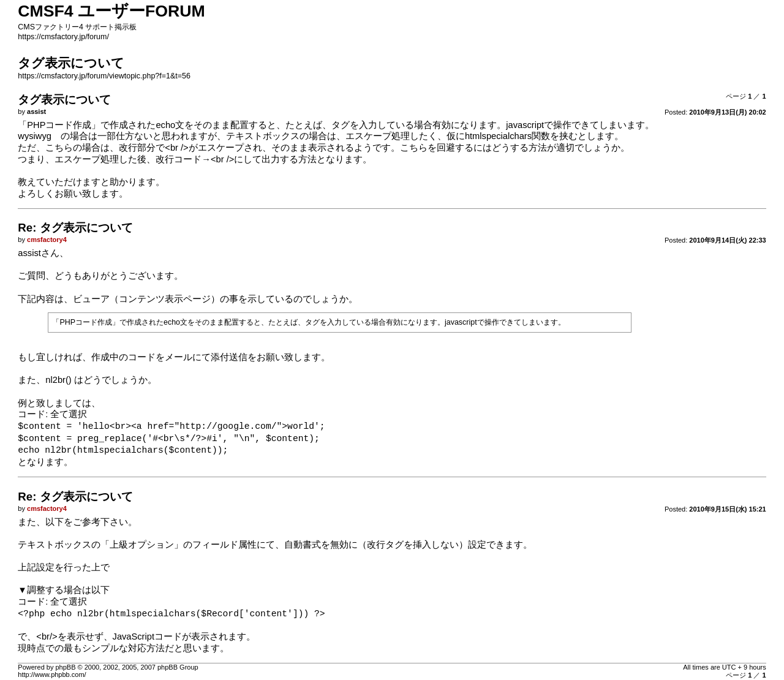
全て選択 (69, 414)
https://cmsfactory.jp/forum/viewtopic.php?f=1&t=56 (104, 76)
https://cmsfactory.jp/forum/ (63, 37)
